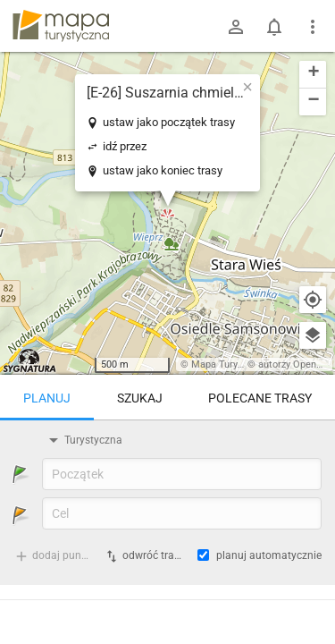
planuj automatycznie (269, 555)
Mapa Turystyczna (231, 364)
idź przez (125, 146)
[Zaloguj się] (236, 27)
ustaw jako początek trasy (169, 122)
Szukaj (140, 398)
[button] (247, 87)
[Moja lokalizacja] (313, 300)
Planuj (47, 398)
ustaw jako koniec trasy (163, 170)
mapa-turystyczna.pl (61, 26)
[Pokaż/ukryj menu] (313, 27)
